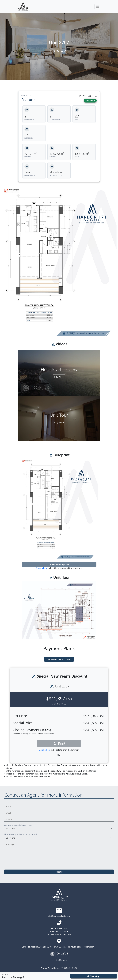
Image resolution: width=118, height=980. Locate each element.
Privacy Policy (47, 968)
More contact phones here (59, 934)
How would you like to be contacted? (21, 834)
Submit (59, 872)
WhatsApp (93, 976)
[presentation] (23, 862)
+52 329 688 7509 (59, 929)
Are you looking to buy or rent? (18, 825)
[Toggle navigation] (98, 7)
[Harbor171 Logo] (23, 7)
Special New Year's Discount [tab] (59, 659)
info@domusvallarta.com (59, 916)
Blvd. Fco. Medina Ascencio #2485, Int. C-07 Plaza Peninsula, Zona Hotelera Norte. (59, 947)
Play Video (59, 377)
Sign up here (42, 568)
